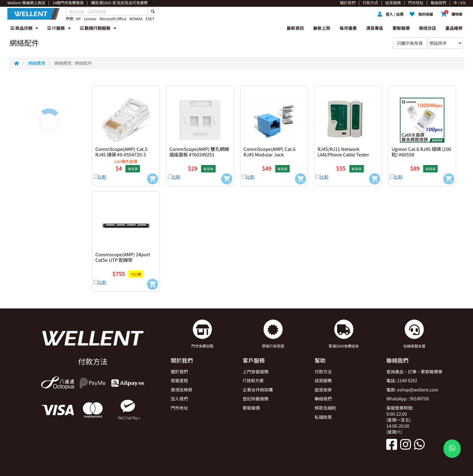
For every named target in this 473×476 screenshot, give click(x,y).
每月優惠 (348, 28)
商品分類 (24, 28)
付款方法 (323, 372)
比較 (102, 177)
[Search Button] (153, 11)
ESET (150, 19)
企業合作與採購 (258, 390)
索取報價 (401, 28)
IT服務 (59, 28)
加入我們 (179, 399)
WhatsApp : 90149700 (407, 399)
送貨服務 (323, 380)
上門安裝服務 (256, 372)
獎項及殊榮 (181, 390)
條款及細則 (325, 408)
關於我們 (179, 372)
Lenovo (90, 19)
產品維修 (454, 28)
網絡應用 (37, 63)
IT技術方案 (253, 380)
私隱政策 (323, 417)
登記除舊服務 (256, 399)
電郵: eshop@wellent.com (412, 390)
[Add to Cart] (153, 179)
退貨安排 (323, 390)
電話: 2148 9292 (402, 380)
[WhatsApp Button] (452, 449)
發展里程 (179, 380)
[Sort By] (445, 43)
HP (78, 19)
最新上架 (322, 28)
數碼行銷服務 (98, 28)
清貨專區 (375, 28)
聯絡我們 (323, 399)
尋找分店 (427, 28)
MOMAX (136, 19)
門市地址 (179, 408)
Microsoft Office (113, 19)
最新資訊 (295, 28)
